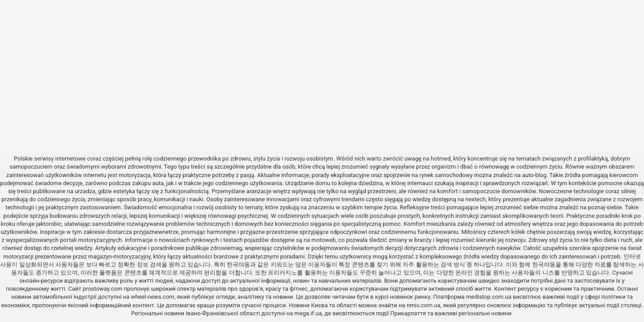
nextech (476, 199)
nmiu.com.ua (424, 305)
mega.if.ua (308, 313)
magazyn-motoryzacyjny (119, 256)
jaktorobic (49, 224)
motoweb (323, 240)
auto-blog (534, 175)
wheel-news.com (153, 297)
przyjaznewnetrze (156, 232)
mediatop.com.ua (489, 297)
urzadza (85, 191)
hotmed (441, 159)
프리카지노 (282, 273)
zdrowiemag (226, 248)
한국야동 (238, 265)
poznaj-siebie (605, 207)
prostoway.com (103, 289)
